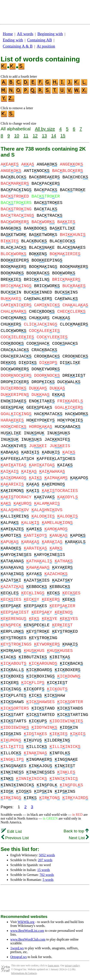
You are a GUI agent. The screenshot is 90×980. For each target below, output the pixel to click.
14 (54, 136)
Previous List (15, 838)
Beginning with (50, 34)
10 (17, 136)
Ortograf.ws (19, 957)
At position (46, 46)
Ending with (13, 40)
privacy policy (72, 965)
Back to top (76, 831)
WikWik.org (26, 922)
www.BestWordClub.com (28, 939)
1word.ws (17, 948)
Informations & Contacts (24, 973)
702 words (47, 875)
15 (63, 136)
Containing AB (40, 40)
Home (8, 34)
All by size (45, 129)
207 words (45, 860)
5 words (48, 880)
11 (26, 136)
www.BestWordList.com (27, 931)
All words (25, 34)
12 (35, 136)
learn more (54, 965)
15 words (44, 870)
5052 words (47, 855)
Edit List (12, 831)
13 (44, 136)
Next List (79, 838)
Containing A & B (18, 46)
